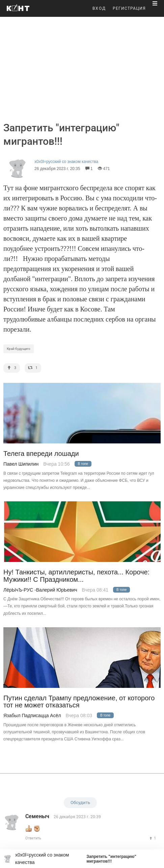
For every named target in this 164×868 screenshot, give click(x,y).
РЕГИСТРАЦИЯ (129, 8)
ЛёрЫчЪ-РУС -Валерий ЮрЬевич (40, 590)
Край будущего (19, 349)
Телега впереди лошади (41, 454)
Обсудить (80, 803)
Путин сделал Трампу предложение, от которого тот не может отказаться (79, 702)
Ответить (33, 838)
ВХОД (99, 8)
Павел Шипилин (21, 464)
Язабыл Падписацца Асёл (32, 715)
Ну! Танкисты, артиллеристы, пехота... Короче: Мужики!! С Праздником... (76, 576)
